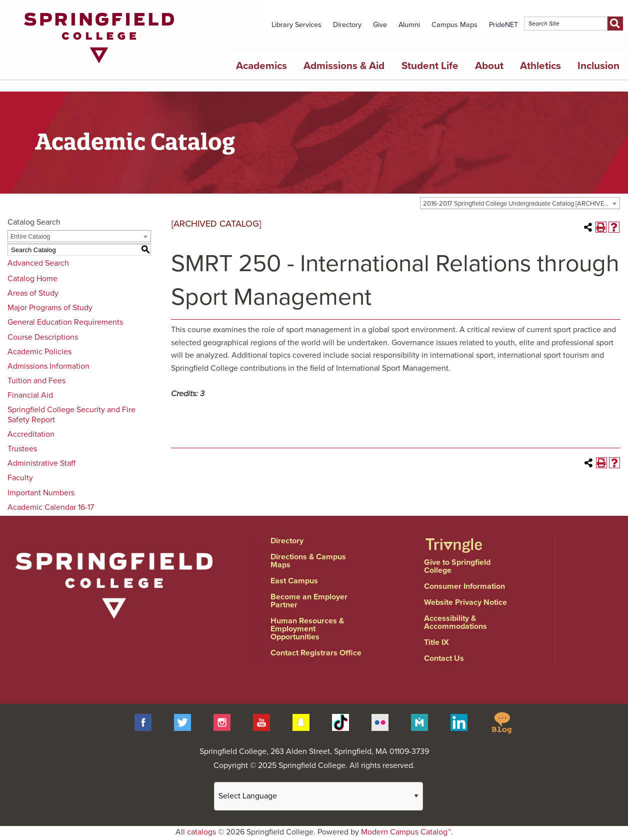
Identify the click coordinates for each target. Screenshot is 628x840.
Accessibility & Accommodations (455, 622)
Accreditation (31, 434)
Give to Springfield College (457, 566)
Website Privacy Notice (465, 602)
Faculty (20, 478)
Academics (261, 66)
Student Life (430, 66)
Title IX (436, 642)
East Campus (294, 581)
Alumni (409, 25)
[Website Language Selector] (318, 796)
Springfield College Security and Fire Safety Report (71, 414)
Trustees (22, 449)
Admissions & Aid (344, 66)
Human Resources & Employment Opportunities (307, 629)
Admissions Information (48, 366)
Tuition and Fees (36, 381)
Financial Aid (30, 395)
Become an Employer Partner (309, 601)
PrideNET (503, 25)
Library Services (296, 25)
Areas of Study (33, 293)
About (489, 66)
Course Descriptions (43, 337)
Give (380, 25)
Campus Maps (454, 25)
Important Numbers (41, 493)
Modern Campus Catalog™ (406, 832)
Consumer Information (464, 586)
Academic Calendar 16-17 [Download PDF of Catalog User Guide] (51, 507)
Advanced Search (38, 263)
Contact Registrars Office (316, 653)
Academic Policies (39, 352)
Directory (347, 25)
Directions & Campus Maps (308, 561)
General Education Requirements (65, 322)
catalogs (201, 832)
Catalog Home (32, 279)
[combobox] (520, 203)
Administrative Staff (41, 463)
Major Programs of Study (50, 308)
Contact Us (444, 658)
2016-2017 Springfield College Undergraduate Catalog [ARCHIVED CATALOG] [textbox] (521, 204)
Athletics (540, 66)
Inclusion (598, 66)
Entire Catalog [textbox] (30, 237)
